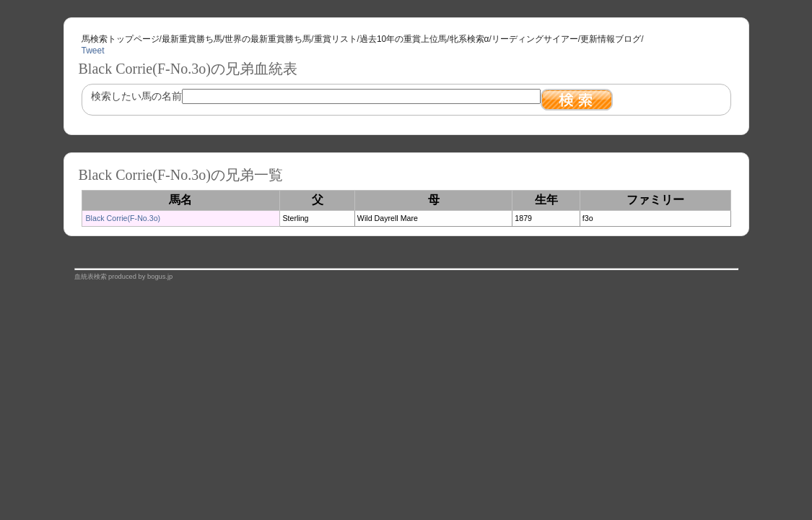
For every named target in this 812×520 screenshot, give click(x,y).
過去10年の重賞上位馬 (403, 39)
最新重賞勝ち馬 (192, 39)
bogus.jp (160, 277)
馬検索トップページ (121, 39)
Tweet (93, 51)
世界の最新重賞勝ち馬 (268, 39)
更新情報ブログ (611, 39)
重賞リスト (336, 39)
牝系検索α (470, 39)
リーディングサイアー (535, 39)
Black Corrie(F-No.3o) (123, 218)
